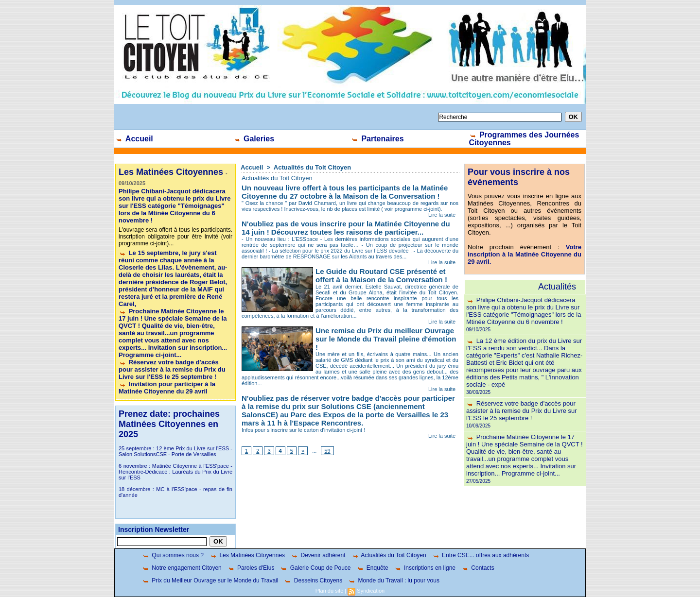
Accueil (134, 139)
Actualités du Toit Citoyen (312, 167)
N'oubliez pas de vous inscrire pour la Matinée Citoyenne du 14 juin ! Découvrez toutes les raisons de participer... (346, 228)
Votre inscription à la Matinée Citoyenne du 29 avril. (525, 254)
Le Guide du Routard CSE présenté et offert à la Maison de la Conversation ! (381, 275)
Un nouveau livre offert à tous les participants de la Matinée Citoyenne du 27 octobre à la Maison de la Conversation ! (345, 192)
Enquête (373, 568)
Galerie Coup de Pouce (315, 568)
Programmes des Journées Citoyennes (524, 139)
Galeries (254, 139)
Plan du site (329, 591)
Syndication (371, 591)
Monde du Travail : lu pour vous (394, 580)
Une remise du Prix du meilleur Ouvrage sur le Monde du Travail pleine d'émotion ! (386, 339)
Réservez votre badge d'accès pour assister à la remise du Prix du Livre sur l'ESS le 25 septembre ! (172, 369)
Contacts (478, 568)
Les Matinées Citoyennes (247, 555)
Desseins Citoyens (313, 580)
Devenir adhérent (318, 555)
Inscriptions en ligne (425, 568)
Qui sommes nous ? (173, 555)
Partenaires (377, 139)
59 (327, 451)
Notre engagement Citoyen (182, 568)
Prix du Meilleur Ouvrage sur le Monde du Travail (210, 580)
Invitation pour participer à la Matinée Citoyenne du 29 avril (167, 388)
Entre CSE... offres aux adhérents (481, 555)
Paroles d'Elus (251, 568)
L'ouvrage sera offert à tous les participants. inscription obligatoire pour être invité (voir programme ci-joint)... (175, 237)
